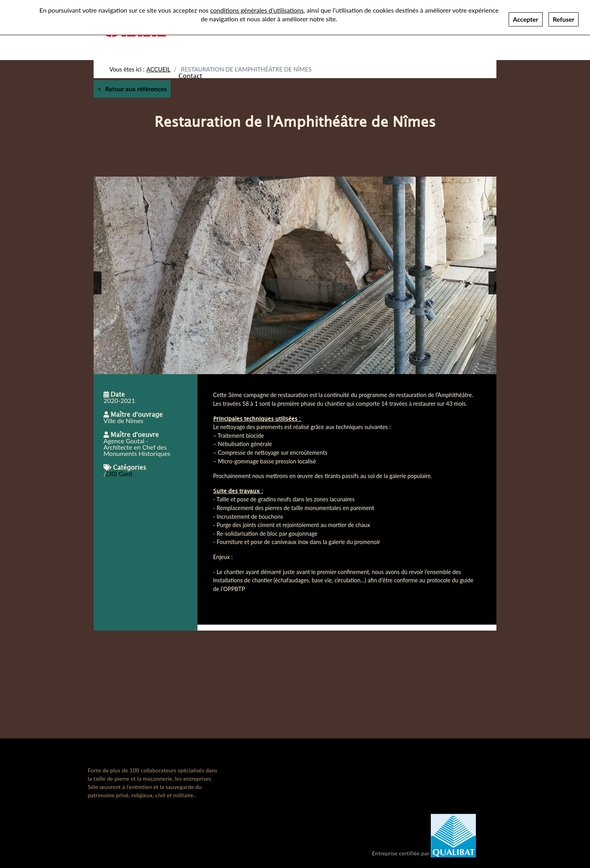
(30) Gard (119, 474)
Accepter (526, 19)
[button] (98, 283)
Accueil (159, 69)
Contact (190, 75)
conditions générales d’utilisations (257, 10)
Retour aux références (136, 89)
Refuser (564, 19)
